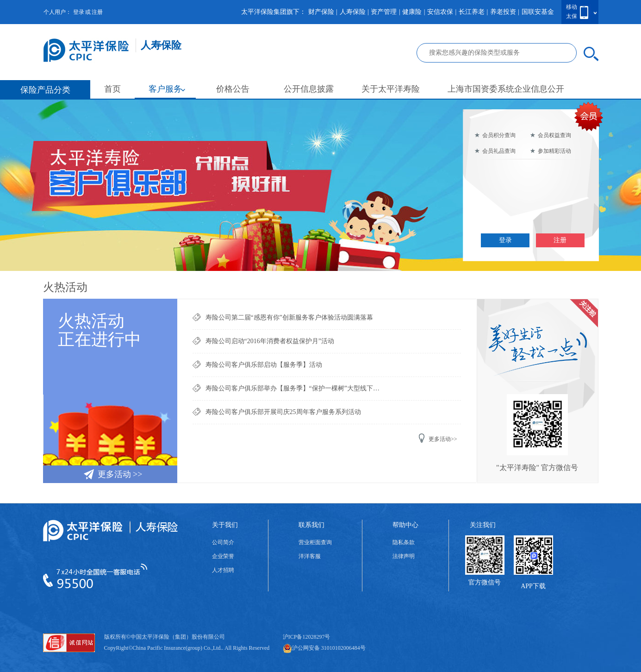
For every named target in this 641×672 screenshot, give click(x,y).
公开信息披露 (309, 89)
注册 (97, 12)
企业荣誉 (223, 556)
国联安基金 (538, 12)
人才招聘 (223, 570)
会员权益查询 (551, 135)
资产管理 (384, 12)
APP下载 (533, 586)
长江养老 (472, 12)
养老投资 (503, 12)
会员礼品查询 (495, 151)
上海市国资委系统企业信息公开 (506, 89)
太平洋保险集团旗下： (274, 12)
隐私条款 (404, 542)
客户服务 (167, 89)
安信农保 (440, 12)
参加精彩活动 (551, 151)
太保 (572, 16)
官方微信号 (485, 582)
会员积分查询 (495, 135)
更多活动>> (438, 438)
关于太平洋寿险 (391, 89)
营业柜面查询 (315, 542)
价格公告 (233, 89)
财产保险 (321, 12)
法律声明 (404, 556)
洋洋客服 (310, 556)
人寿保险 (353, 12)
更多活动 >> (113, 474)
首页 (112, 89)
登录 (79, 12)
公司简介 (223, 542)
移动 (572, 7)
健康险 (412, 12)
